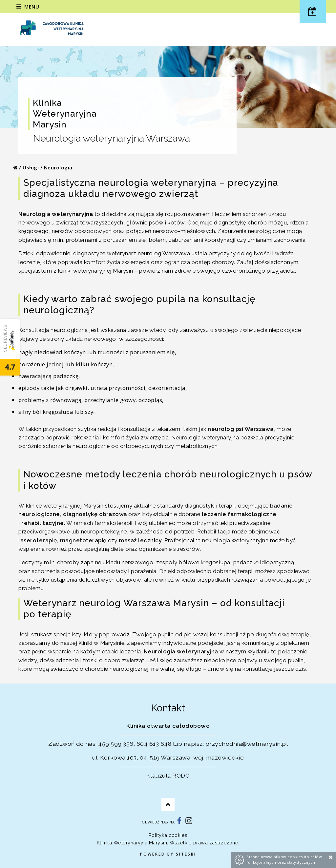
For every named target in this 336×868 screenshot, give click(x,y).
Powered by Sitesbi (168, 854)
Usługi (31, 167)
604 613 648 (154, 744)
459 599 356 (116, 744)
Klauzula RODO (168, 775)
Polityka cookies (168, 835)
